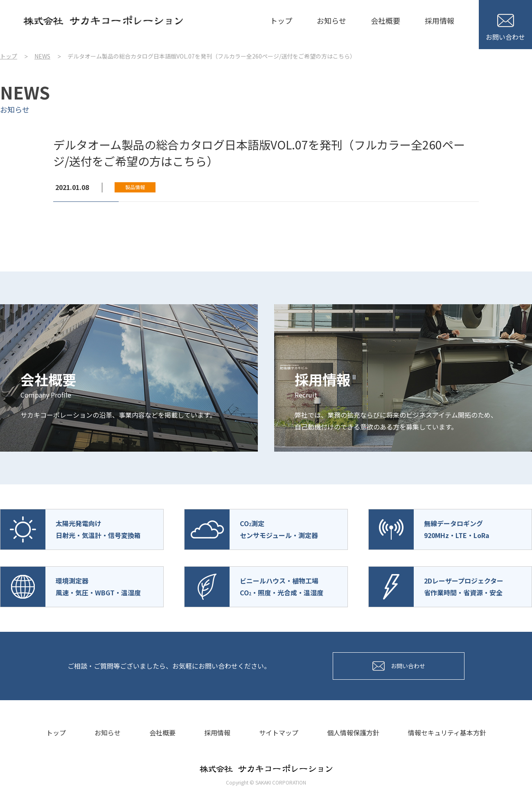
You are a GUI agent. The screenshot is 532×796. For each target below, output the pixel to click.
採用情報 (440, 20)
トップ (281, 20)
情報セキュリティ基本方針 (447, 733)
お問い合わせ (505, 28)
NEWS (42, 56)
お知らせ (331, 20)
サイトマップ (279, 733)
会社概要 (385, 20)
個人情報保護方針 (353, 733)
